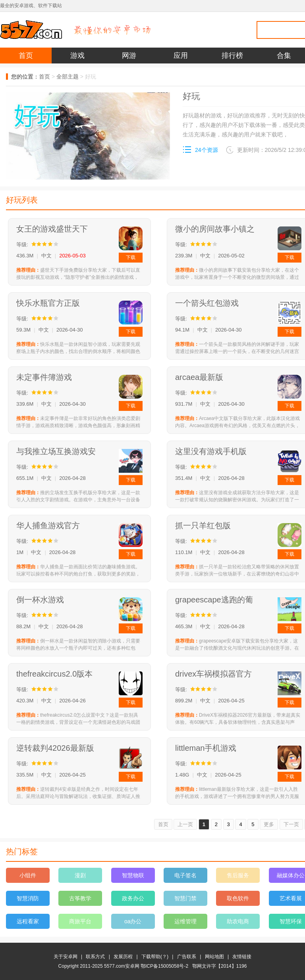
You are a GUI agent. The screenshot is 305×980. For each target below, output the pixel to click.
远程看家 (28, 921)
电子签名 (185, 875)
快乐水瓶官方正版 (48, 303)
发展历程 (123, 957)
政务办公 (133, 898)
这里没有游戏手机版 (211, 451)
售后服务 (238, 875)
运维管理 (185, 921)
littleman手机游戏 (206, 748)
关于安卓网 (66, 957)
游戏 (77, 56)
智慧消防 (28, 898)
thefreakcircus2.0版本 (54, 674)
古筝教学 (80, 898)
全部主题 (68, 77)
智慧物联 (133, 875)
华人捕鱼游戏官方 (48, 525)
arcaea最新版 (199, 377)
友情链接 (242, 957)
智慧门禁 (185, 898)
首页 (26, 56)
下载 (131, 257)
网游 (129, 56)
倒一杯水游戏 (40, 600)
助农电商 (238, 921)
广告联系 (187, 957)
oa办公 (133, 921)
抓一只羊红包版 (203, 525)
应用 (181, 56)
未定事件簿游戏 (44, 377)
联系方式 (95, 957)
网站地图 (214, 957)
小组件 (28, 875)
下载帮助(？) (155, 957)
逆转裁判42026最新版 (55, 748)
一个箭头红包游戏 (207, 303)
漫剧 (80, 875)
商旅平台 (80, 921)
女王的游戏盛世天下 (52, 229)
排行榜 (232, 56)
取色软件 (238, 898)
